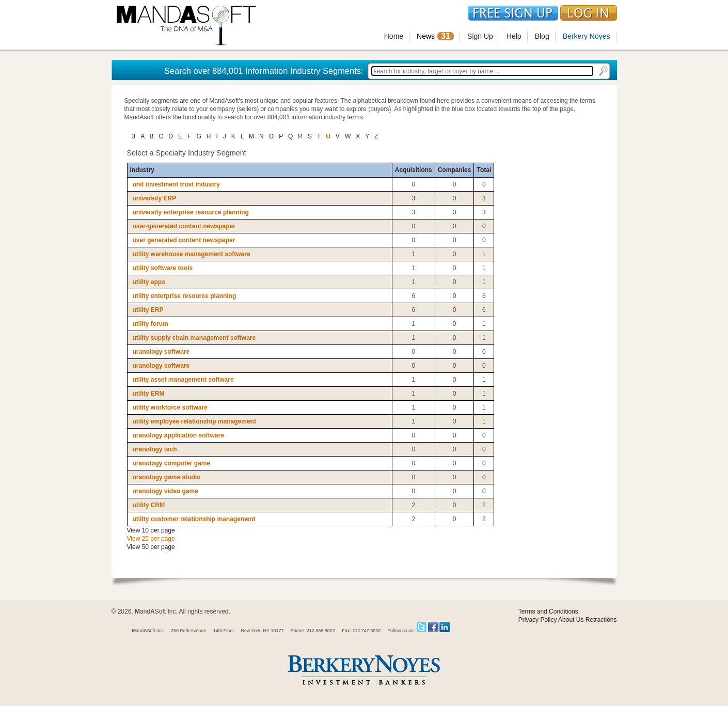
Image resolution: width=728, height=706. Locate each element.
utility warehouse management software (192, 254)
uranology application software (178, 435)
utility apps (149, 282)
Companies (455, 170)
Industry (142, 170)
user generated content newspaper (184, 240)
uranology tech (155, 449)
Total (484, 170)
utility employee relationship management (194, 421)
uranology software (161, 352)
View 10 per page (151, 530)
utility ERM (149, 394)
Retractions (601, 620)
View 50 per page (151, 547)
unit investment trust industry (176, 184)
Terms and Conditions (548, 611)
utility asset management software (183, 380)
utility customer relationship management (194, 519)
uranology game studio (167, 477)
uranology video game (165, 491)
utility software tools (163, 268)
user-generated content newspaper (184, 226)
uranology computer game (172, 463)
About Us (571, 620)
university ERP (155, 198)
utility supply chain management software (194, 338)
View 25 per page (151, 539)
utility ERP (148, 310)
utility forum (151, 324)
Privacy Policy (538, 620)
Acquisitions (414, 170)
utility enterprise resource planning (185, 296)
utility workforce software (170, 407)
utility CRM (149, 505)
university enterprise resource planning (191, 212)
